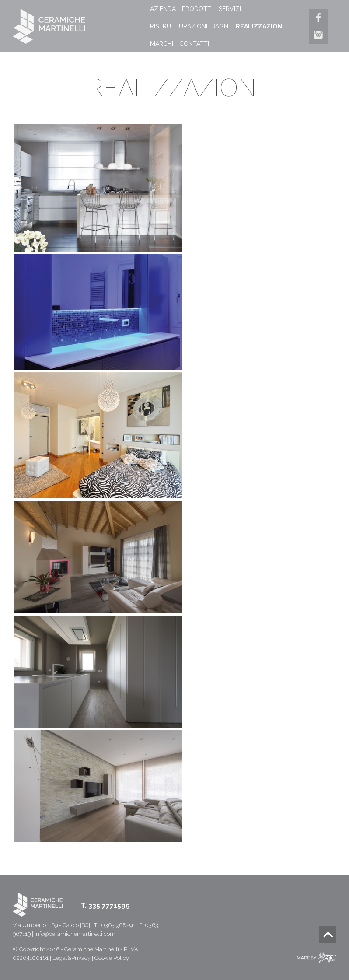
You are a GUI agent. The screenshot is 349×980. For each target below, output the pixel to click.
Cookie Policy (112, 958)
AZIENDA (163, 9)
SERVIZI (230, 9)
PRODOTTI (197, 9)
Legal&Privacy (72, 958)
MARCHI (162, 44)
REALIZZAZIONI (260, 26)
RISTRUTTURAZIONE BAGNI (190, 26)
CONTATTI (194, 44)
